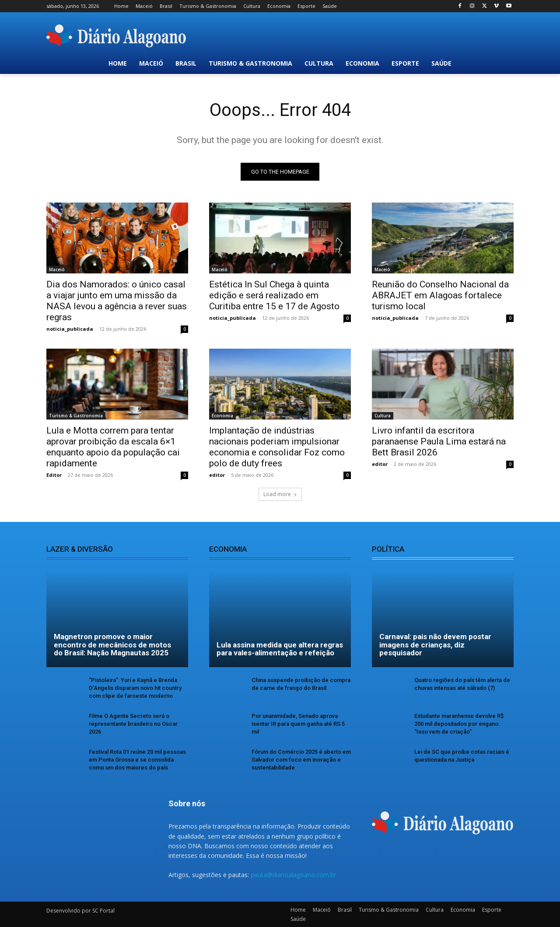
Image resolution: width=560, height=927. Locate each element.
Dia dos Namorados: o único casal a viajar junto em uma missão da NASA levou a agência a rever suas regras (117, 301)
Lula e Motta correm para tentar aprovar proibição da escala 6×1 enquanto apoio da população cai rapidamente (113, 447)
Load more (280, 494)
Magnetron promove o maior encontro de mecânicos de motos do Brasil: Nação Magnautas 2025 (112, 645)
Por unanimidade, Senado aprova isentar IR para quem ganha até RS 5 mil (298, 724)
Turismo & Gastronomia (76, 416)
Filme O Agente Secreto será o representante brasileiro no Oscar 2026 (133, 724)
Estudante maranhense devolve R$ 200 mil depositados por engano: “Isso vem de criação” (459, 724)
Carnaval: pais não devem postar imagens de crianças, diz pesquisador (435, 645)
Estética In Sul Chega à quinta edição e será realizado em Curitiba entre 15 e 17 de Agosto (274, 295)
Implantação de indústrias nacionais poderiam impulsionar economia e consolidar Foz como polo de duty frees (277, 447)
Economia (222, 416)
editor (217, 475)
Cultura (383, 416)
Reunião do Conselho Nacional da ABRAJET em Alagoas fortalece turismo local (440, 295)
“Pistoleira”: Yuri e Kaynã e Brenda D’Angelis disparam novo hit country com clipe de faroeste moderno (135, 688)
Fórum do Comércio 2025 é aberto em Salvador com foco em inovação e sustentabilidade (301, 760)
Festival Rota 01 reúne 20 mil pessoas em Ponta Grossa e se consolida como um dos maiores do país (137, 760)
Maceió (57, 269)
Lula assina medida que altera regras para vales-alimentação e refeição (280, 649)
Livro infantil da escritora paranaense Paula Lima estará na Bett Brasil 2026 (439, 441)
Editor (54, 475)
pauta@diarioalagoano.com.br (293, 875)
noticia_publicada (70, 329)
